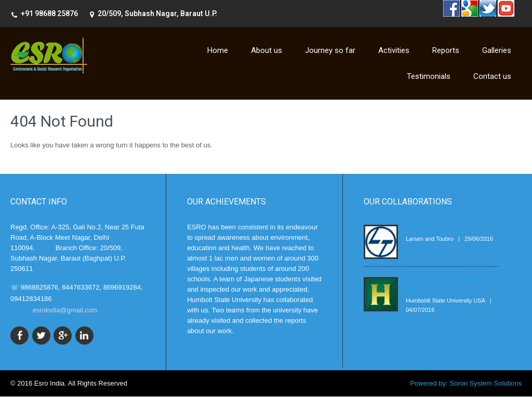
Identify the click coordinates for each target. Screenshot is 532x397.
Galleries (497, 50)
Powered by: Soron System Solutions (466, 384)
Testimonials (429, 76)
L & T (414, 227)
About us (267, 50)
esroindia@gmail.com (65, 310)
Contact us (492, 76)
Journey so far (330, 50)
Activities (394, 50)
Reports (446, 50)
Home (218, 50)
